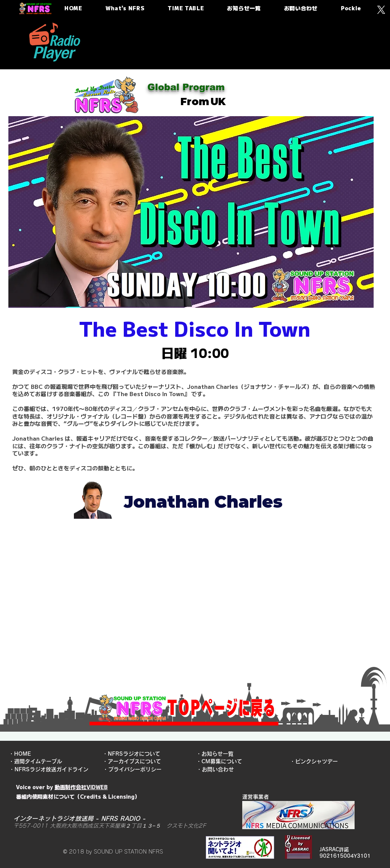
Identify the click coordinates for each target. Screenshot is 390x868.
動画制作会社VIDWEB (81, 787)
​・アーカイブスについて (134, 761)
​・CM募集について (219, 761)
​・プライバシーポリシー (135, 769)
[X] (381, 10)
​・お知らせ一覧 (217, 754)
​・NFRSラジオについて (133, 754)
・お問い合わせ (218, 769)
